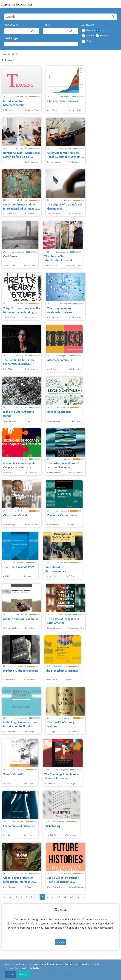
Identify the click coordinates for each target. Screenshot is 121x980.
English (104, 30)
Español (90, 36)
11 (65, 897)
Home (6, 55)
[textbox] (41, 44)
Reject (11, 974)
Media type (11, 39)
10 (58, 897)
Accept (23, 974)
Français (104, 36)
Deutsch (91, 30)
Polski (89, 41)
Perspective (11, 25)
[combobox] (41, 44)
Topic (46, 25)
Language (88, 25)
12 (71, 897)
